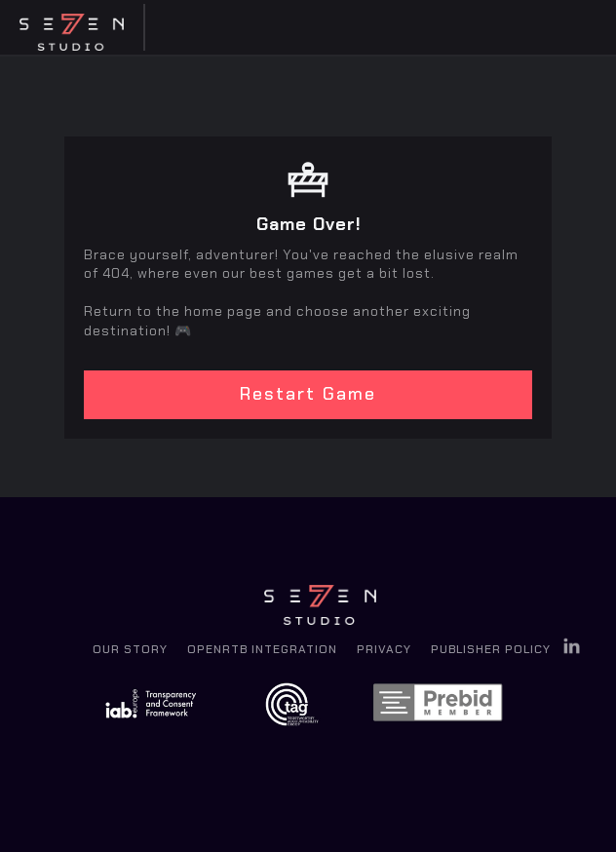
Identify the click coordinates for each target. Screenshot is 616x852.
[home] (77, 28)
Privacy (384, 649)
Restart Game (308, 394)
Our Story (130, 649)
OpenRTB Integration (262, 649)
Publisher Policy (491, 649)
